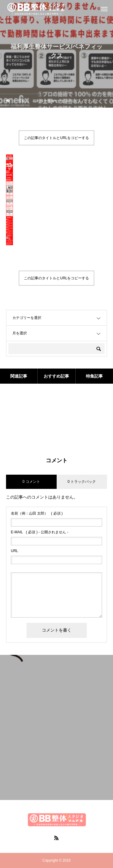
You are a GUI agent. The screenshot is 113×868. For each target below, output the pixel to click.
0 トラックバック (82, 482)
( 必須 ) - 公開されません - (40, 532)
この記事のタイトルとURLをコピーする (56, 138)
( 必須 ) (37, 513)
